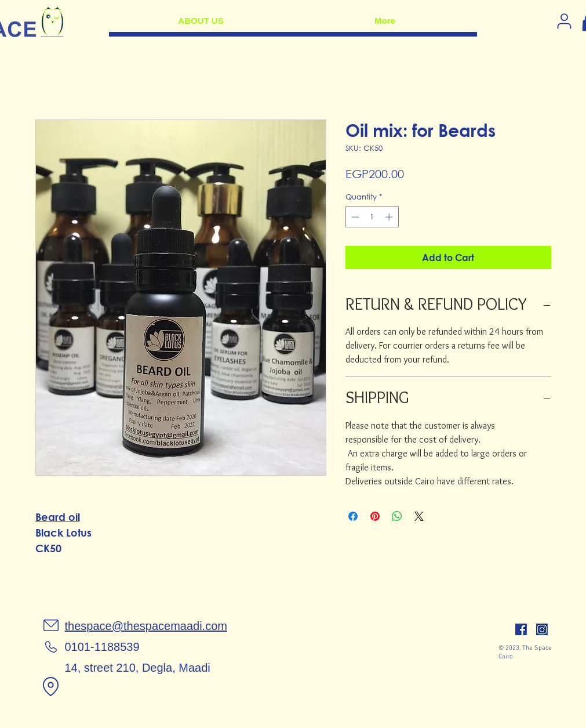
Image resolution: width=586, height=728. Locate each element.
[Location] (51, 687)
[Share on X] (419, 516)
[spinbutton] (372, 217)
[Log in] (565, 21)
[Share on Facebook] (353, 516)
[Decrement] (354, 217)
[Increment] (390, 217)
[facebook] (521, 629)
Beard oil (58, 517)
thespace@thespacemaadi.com (146, 626)
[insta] (542, 629)
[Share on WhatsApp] (397, 516)
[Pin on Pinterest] (375, 516)
